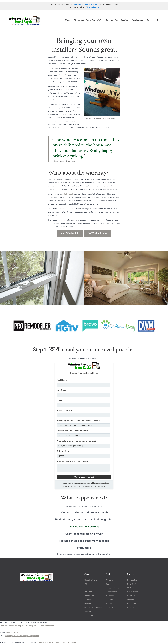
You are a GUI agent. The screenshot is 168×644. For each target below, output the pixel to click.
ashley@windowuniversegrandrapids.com (22, 636)
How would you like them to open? (73, 431)
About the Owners (91, 580)
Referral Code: (63, 451)
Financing (88, 588)
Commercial (132, 600)
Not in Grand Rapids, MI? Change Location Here (57, 642)
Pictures (109, 604)
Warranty (109, 600)
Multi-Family (132, 588)
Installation (138, 20)
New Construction (134, 584)
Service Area (89, 596)
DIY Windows (133, 592)
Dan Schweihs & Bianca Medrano (85, 5)
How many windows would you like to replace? (78, 421)
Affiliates (88, 604)
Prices (150, 20)
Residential (132, 596)
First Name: (62, 380)
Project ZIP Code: (65, 410)
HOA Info (131, 607)
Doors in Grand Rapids (117, 20)
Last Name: (62, 390)
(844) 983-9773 (13, 632)
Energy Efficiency (112, 588)
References (132, 604)
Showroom (88, 592)
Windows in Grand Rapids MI (88, 20)
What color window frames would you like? (76, 441)
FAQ (86, 584)
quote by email (67, 194)
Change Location (93, 7)
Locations (88, 600)
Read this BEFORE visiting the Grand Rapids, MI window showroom (27, 626)
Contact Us (88, 615)
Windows (109, 580)
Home (68, 20)
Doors (108, 584)
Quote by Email (112, 607)
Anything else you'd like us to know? (74, 461)
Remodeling (132, 580)
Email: (60, 400)
